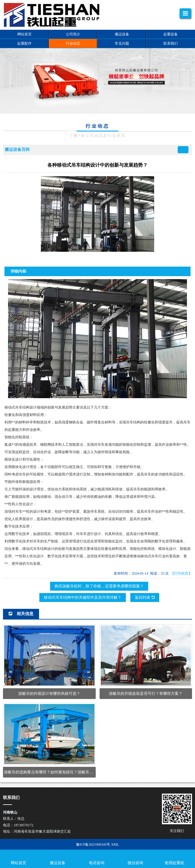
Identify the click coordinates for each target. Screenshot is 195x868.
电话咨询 (97, 863)
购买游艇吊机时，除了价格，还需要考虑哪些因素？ (99, 586)
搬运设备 (58, 863)
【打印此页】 (181, 573)
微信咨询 (135, 863)
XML (115, 844)
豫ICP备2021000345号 (93, 844)
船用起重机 (175, 863)
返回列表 (145, 597)
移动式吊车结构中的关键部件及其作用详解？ (83, 597)
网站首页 (18, 863)
